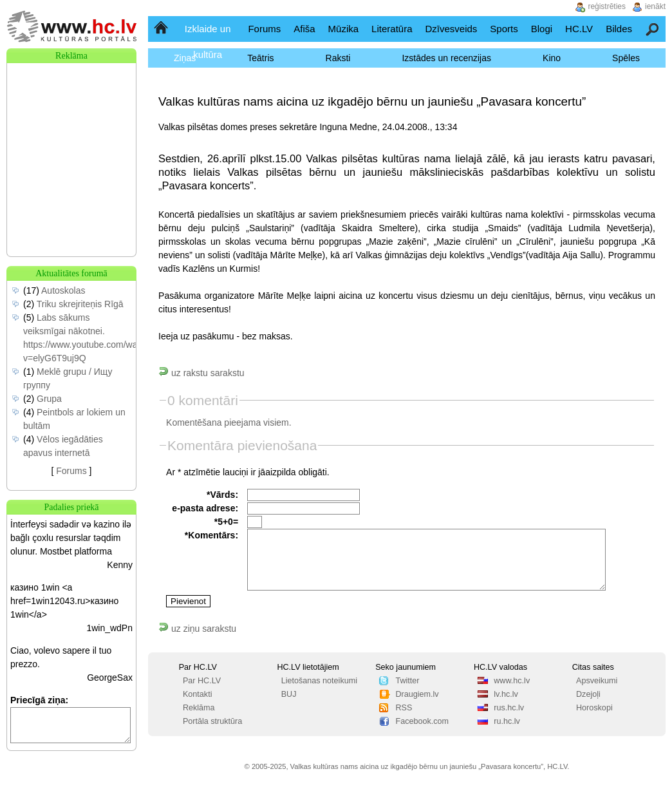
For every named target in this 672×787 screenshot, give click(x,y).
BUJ (289, 694)
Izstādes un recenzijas (446, 58)
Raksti (338, 58)
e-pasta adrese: (205, 508)
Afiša (304, 29)
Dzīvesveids (451, 29)
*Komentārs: (211, 535)
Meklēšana (653, 29)
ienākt (655, 6)
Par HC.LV (202, 681)
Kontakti (198, 694)
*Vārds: (222, 495)
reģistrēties (607, 6)
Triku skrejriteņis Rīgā (80, 304)
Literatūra (392, 29)
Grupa (49, 399)
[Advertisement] (71, 128)
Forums (264, 29)
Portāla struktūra (212, 721)
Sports (504, 29)
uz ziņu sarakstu (197, 629)
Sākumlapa (162, 29)
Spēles (626, 58)
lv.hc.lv (506, 694)
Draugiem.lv (417, 694)
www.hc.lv (512, 681)
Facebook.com (422, 721)
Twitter (407, 681)
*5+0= (226, 522)
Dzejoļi (588, 694)
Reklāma (199, 708)
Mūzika (344, 29)
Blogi (542, 29)
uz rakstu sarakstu (201, 373)
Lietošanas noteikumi (319, 681)
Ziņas (185, 58)
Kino (552, 58)
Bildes (619, 29)
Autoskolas (63, 290)
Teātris (260, 58)
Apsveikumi (597, 681)
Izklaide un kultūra (208, 42)
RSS (404, 708)
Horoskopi (594, 708)
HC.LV (579, 29)
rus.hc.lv (509, 708)
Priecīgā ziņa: (39, 700)
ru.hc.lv (507, 721)
